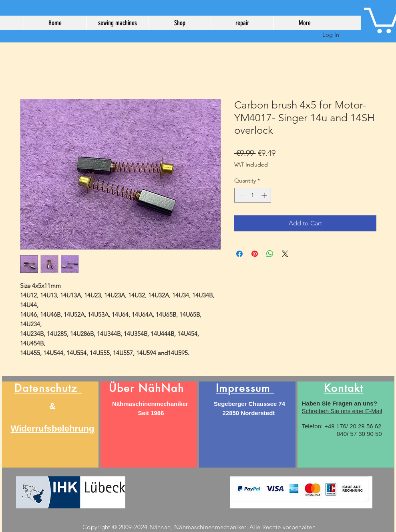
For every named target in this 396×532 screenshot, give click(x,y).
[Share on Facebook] (239, 254)
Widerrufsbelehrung (53, 429)
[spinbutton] (253, 195)
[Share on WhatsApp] (270, 254)
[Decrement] (240, 195)
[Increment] (265, 195)
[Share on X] (285, 254)
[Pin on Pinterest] (255, 254)
